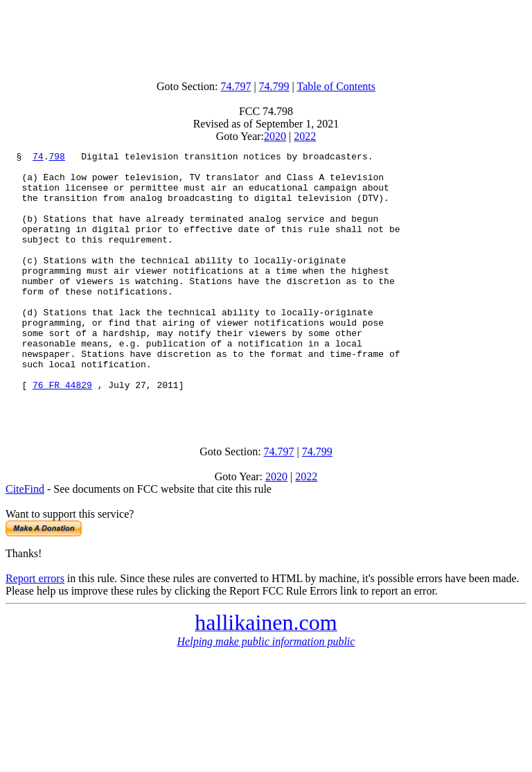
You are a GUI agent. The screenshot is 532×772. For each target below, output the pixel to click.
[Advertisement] (266, 37)
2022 (305, 136)
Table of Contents (337, 86)
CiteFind (25, 541)
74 (38, 158)
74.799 (274, 86)
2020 (275, 136)
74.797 (236, 86)
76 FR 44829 (62, 432)
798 (56, 158)
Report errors (35, 630)
